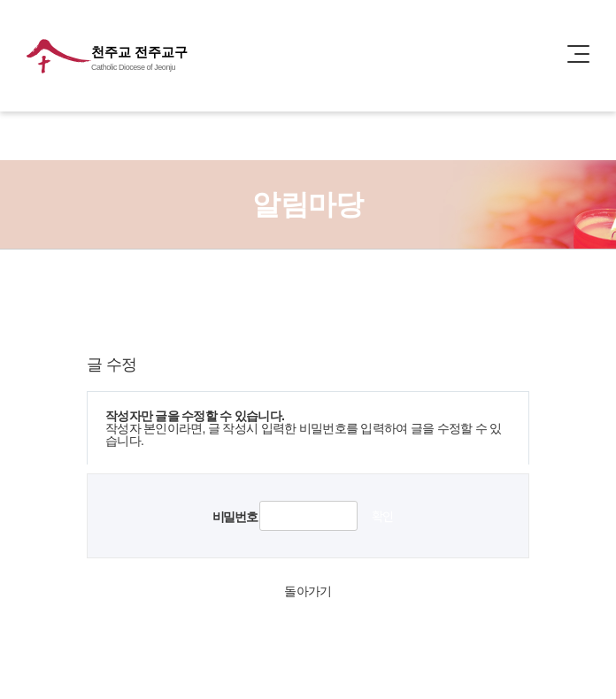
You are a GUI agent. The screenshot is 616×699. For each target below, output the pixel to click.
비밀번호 (235, 517)
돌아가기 (308, 591)
